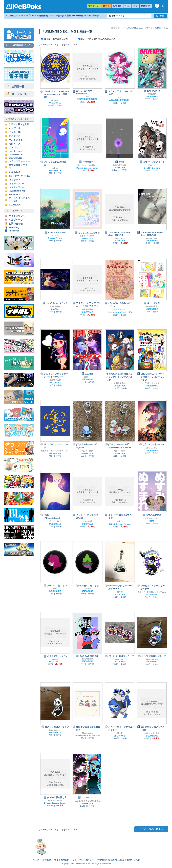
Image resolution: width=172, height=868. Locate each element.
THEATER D (87, 659)
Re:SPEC (55, 100)
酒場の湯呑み (55, 306)
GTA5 (152, 521)
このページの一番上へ (151, 829)
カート (106, 6)
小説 (18, 172)
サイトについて (17, 216)
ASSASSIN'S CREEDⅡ (87, 99)
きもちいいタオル (87, 236)
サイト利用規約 (62, 860)
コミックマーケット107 (19, 176)
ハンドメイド (16, 140)
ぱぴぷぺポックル (152, 733)
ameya (55, 659)
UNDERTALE (16, 155)
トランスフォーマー (19, 161)
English (117, 6)
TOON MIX (14, 194)
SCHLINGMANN (55, 801)
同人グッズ (15, 136)
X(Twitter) (14, 227)
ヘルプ (36, 860)
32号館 (120, 592)
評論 (11, 172)
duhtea (55, 168)
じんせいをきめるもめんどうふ (87, 801)
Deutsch (146, 6)
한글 (135, 6)
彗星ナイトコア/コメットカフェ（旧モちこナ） (55, 451)
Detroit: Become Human (87, 168)
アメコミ (13, 148)
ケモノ (12, 124)
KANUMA (152, 94)
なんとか (55, 235)
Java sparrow (152, 659)
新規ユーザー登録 (75, 16)
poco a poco (120, 238)
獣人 (20, 124)
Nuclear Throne (55, 238)
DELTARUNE (16, 158)
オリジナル (15, 128)
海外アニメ (15, 144)
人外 (27, 124)
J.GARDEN (15, 205)
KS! (87, 96)
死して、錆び (87, 451)
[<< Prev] (44, 44)
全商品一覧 (15, 86)
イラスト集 (15, 132)
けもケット (15, 180)
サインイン (94, 6)
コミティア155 (17, 187)
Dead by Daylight (152, 168)
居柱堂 (120, 733)
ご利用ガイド (14, 16)
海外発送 (51, 16)
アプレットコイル (152, 383)
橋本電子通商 (87, 309)
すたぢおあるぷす (120, 383)
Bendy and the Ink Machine (87, 735)
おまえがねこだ (120, 165)
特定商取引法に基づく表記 (111, 860)
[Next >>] (53, 44)
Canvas (55, 589)
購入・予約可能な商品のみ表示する (97, 39)
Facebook (14, 231)
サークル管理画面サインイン (19, 45)
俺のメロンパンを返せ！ (87, 165)
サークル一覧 (17, 94)
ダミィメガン (120, 309)
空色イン (152, 165)
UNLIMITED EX (17, 191)
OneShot (55, 309)
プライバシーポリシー (83, 860)
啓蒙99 (120, 521)
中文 (127, 6)
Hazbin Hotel (16, 151)
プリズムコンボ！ (152, 518)
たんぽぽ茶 (87, 521)
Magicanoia (87, 733)
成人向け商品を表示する (55, 39)
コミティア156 (17, 184)
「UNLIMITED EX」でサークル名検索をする (146, 28)
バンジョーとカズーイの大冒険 (120, 312)
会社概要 (47, 860)
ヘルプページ (30, 16)
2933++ (87, 377)
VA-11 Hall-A (55, 383)
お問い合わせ (93, 16)
